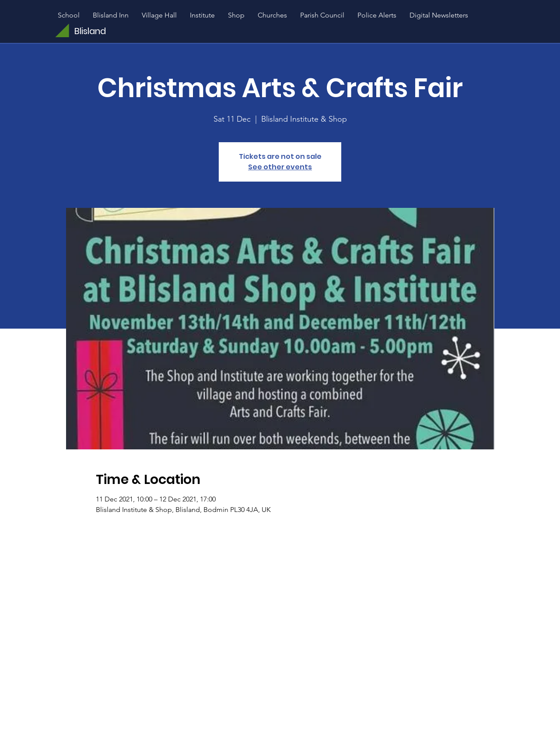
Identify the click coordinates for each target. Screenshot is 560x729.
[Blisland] (113, 31)
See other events (280, 167)
